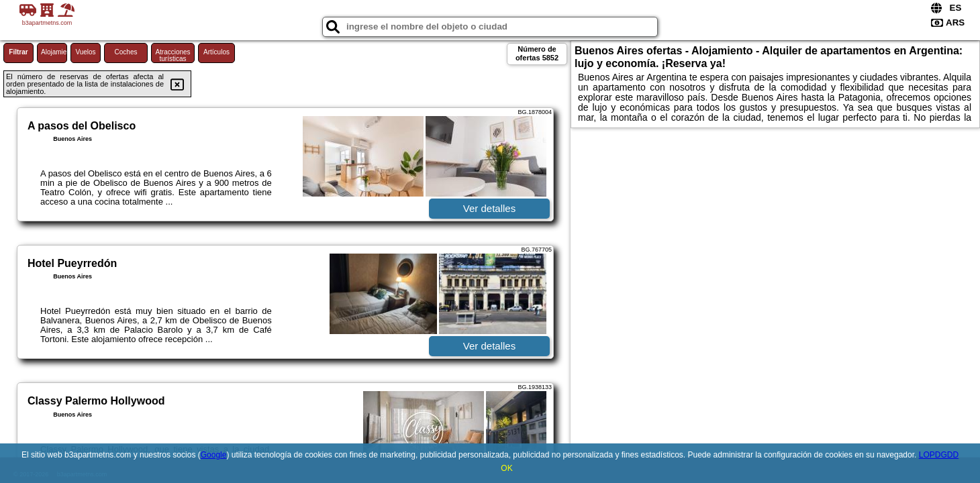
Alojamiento (54, 52)
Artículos (216, 52)
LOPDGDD (939, 455)
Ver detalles (489, 208)
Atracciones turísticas (173, 55)
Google (214, 455)
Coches (126, 52)
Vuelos (85, 52)
